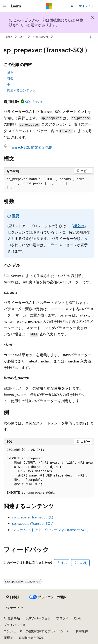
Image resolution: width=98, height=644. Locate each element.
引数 (10, 79)
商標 (7, 638)
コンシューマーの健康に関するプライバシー (35, 631)
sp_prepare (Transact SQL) (33, 517)
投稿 (77, 618)
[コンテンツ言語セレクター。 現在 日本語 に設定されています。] (13, 597)
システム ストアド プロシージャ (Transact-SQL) (50, 530)
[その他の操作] (90, 37)
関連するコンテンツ (21, 90)
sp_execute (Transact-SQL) (33, 523)
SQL (22, 37)
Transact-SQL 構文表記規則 (31, 147)
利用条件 (82, 631)
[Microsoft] (49, 6)
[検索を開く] (72, 6)
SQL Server (40, 37)
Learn (8, 37)
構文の (79, 226)
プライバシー (13, 625)
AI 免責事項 (12, 618)
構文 (10, 73)
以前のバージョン (38, 618)
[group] (49, 472)
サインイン (87, 6)
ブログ (61, 618)
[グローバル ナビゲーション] (5, 6)
